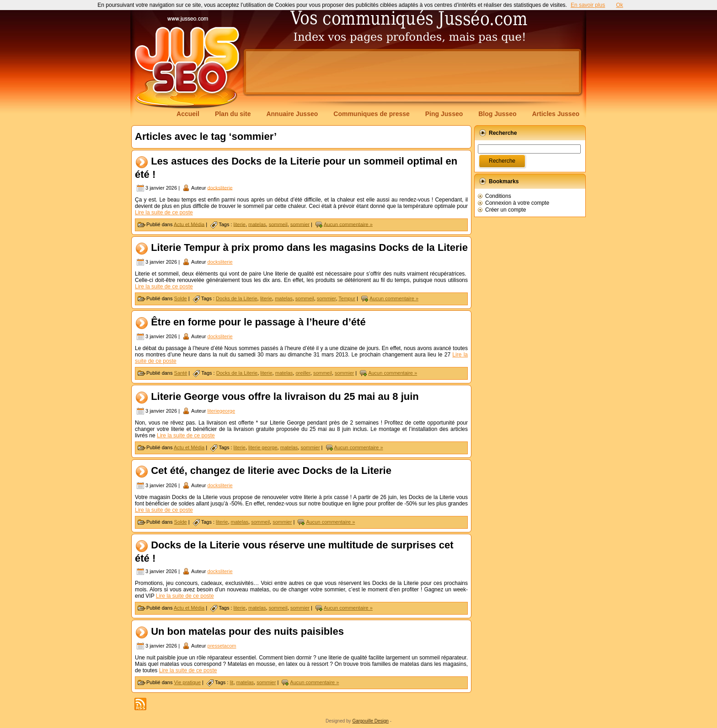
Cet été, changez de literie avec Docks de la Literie (271, 471)
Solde (181, 298)
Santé (181, 373)
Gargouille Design (370, 721)
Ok (619, 5)
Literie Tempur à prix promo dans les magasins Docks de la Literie (309, 247)
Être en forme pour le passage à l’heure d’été (258, 322)
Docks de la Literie (237, 298)
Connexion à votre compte (517, 203)
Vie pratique (188, 682)
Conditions (498, 196)
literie (240, 224)
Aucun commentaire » (348, 224)
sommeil (278, 224)
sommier (300, 224)
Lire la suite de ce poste (164, 213)
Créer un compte (506, 210)
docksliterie (220, 187)
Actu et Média (189, 224)
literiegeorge (222, 411)
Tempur (347, 298)
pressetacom (222, 646)
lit (231, 682)
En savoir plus (588, 5)
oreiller (303, 373)
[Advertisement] (412, 72)
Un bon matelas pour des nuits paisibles (247, 631)
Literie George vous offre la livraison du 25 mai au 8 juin (285, 396)
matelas (257, 224)
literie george (263, 447)
